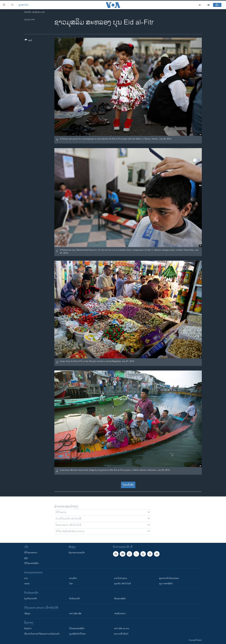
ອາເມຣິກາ (73, 578)
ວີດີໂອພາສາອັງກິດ (31, 563)
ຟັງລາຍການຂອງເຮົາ (77, 553)
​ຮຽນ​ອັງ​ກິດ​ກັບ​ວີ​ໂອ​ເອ (77, 634)
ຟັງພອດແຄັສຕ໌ (120, 599)
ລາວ (26, 578)
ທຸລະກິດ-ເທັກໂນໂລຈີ (122, 584)
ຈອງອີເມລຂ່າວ (120, 614)
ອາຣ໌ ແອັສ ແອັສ (75, 614)
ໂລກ (71, 584)
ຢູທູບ (26, 558)
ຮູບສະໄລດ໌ (23, 5)
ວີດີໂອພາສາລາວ (31, 553)
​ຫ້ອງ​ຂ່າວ (28, 629)
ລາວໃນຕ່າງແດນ (121, 578)
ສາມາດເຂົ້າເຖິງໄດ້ (121, 634)
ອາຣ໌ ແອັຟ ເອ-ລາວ (122, 629)
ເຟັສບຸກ (27, 614)
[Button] (28, 41)
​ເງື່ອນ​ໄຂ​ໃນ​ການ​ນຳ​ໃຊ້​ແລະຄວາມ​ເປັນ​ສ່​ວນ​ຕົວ (42, 634)
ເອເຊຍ (27, 584)
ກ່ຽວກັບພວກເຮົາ (31, 599)
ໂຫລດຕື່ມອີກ (128, 485)
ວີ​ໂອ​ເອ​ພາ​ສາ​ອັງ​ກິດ (77, 629)
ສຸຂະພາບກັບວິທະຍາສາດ (169, 578)
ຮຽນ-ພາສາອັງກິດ (166, 584)
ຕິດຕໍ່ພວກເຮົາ (75, 599)
